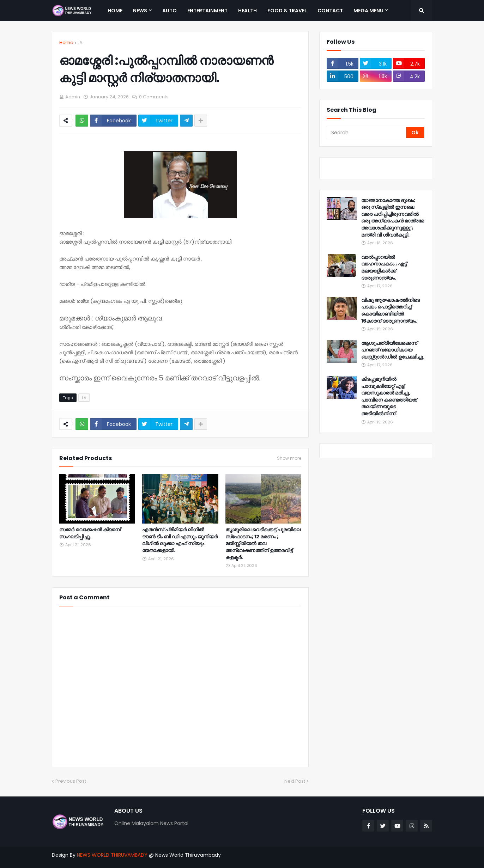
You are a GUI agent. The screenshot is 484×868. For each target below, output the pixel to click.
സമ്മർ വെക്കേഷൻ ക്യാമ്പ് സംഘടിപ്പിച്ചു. (90, 533)
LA (80, 42)
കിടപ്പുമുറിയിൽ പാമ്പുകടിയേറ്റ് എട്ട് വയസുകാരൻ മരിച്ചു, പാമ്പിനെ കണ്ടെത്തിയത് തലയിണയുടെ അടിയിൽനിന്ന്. (389, 396)
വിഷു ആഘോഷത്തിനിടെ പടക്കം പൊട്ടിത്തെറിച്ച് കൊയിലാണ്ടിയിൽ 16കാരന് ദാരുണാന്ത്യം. (391, 311)
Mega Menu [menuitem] (368, 11)
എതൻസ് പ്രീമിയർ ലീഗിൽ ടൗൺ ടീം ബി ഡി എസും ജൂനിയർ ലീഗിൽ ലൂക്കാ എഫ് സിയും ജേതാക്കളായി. (180, 540)
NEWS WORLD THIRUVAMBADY (112, 855)
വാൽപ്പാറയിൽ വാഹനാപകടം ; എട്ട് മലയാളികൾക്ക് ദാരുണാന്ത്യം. (384, 268)
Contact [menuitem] (330, 11)
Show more (289, 458)
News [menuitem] (140, 11)
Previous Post (71, 781)
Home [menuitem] (115, 11)
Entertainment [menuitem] (207, 11)
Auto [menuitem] (170, 11)
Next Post (295, 781)
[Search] (367, 133)
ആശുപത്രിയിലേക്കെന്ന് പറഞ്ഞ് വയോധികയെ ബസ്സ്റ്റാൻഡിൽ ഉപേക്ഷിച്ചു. (393, 350)
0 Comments (154, 97)
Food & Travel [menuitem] (287, 11)
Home (66, 42)
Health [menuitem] (247, 11)
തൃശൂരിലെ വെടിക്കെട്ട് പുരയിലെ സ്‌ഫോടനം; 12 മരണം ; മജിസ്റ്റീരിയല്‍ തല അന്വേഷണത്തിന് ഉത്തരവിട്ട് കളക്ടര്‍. (263, 543)
